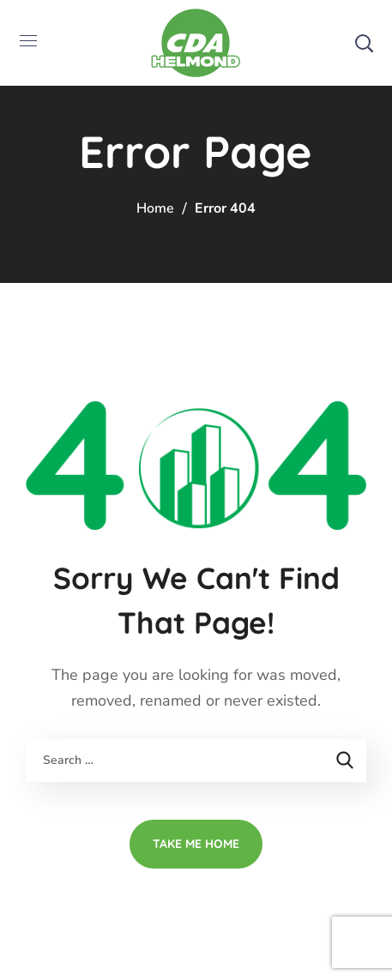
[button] (364, 43)
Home (155, 208)
